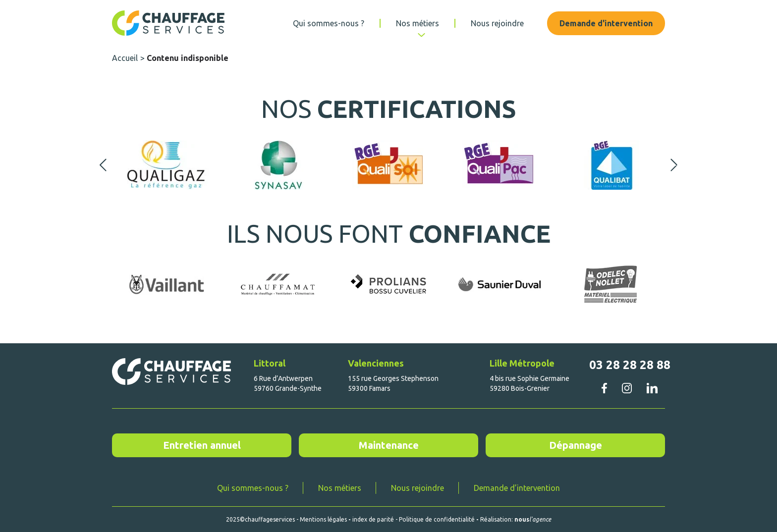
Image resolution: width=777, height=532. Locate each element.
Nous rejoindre (497, 23)
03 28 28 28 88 (630, 365)
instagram (627, 388)
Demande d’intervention (517, 488)
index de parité (373, 519)
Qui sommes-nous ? (329, 23)
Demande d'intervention (606, 23)
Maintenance (389, 445)
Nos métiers (417, 23)
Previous (103, 165)
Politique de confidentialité (437, 519)
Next (674, 165)
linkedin (652, 388)
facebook (604, 388)
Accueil (125, 58)
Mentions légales (323, 519)
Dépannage (576, 445)
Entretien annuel (202, 445)
